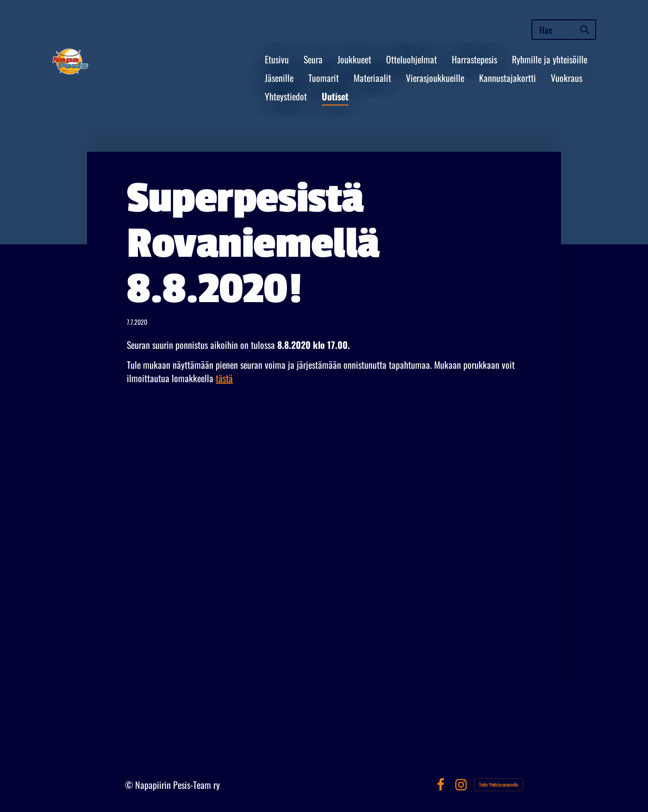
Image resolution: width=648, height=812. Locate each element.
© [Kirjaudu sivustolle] (130, 785)
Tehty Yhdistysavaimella (498, 784)
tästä (224, 378)
